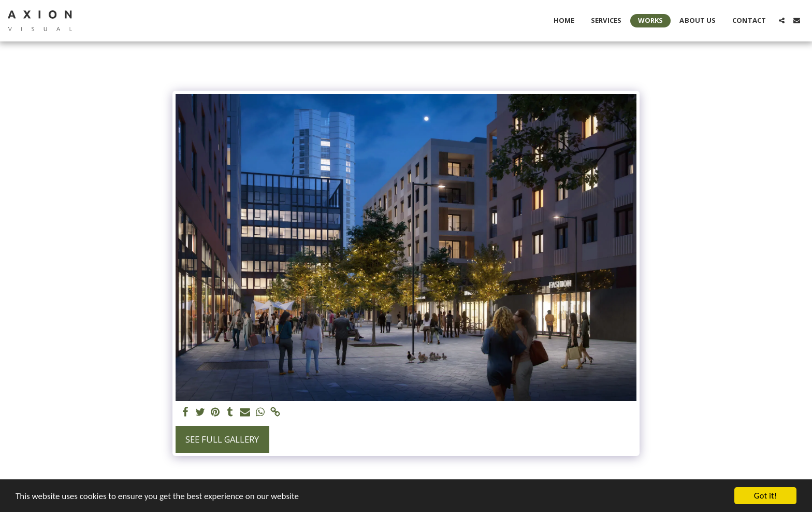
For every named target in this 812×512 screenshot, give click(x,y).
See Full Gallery (222, 439)
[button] (782, 20)
